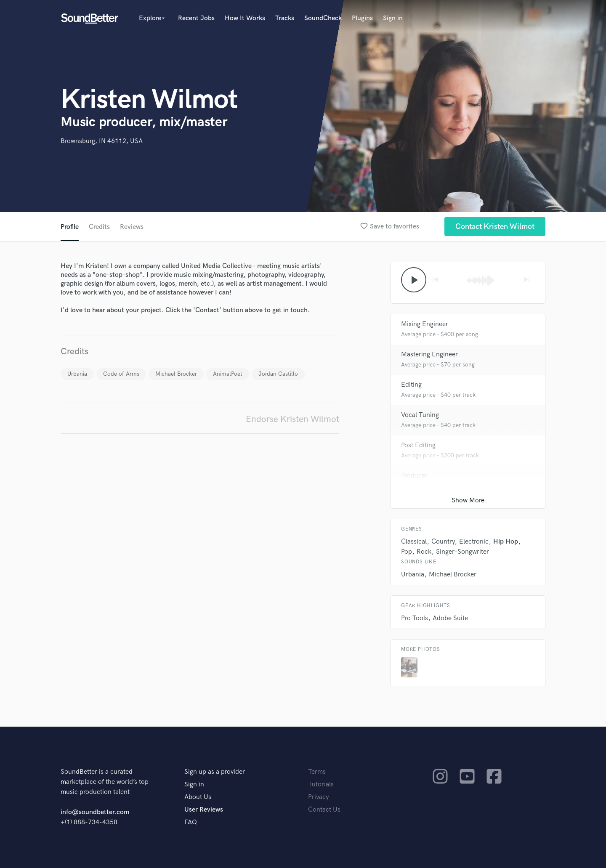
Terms (317, 772)
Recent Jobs (196, 18)
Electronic (474, 542)
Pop (407, 552)
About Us (198, 797)
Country (443, 542)
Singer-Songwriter (462, 552)
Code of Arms (121, 374)
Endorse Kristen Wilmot (292, 419)
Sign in (393, 18)
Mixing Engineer (425, 324)
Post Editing (418, 445)
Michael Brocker (176, 374)
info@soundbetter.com (95, 812)
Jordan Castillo (278, 374)
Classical (414, 542)
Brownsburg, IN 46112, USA (102, 141)
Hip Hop (506, 542)
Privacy (319, 797)
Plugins (362, 18)
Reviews (132, 227)
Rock (424, 552)
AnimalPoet (228, 374)
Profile (70, 227)
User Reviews (204, 810)
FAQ (191, 822)
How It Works (245, 18)
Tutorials (321, 784)
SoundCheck (323, 18)
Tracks (285, 18)
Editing (411, 385)
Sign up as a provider (215, 772)
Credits (99, 227)
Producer (414, 476)
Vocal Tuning (420, 415)
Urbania (77, 374)
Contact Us (324, 810)
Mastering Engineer (429, 354)
